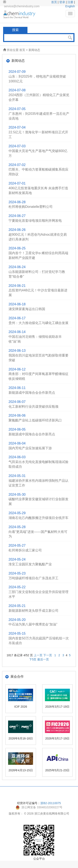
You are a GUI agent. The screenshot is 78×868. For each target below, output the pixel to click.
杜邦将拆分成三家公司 (25, 550)
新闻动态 (34, 50)
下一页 (48, 655)
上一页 (38, 655)
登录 (62, 2)
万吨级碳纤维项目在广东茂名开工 (33, 578)
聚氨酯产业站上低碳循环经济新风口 (35, 420)
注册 (70, 2)
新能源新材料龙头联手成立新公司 (33, 611)
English (70, 6)
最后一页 (43, 659)
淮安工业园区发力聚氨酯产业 (30, 564)
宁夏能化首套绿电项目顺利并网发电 (35, 221)
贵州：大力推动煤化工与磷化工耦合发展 (38, 323)
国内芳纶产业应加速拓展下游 (30, 448)
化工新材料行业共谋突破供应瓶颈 (33, 407)
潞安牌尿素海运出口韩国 (27, 309)
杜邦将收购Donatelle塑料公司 (31, 207)
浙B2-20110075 (51, 803)
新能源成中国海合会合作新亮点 (32, 393)
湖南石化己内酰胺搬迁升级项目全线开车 (38, 518)
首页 (54, 2)
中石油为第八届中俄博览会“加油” (33, 624)
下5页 (33, 659)
